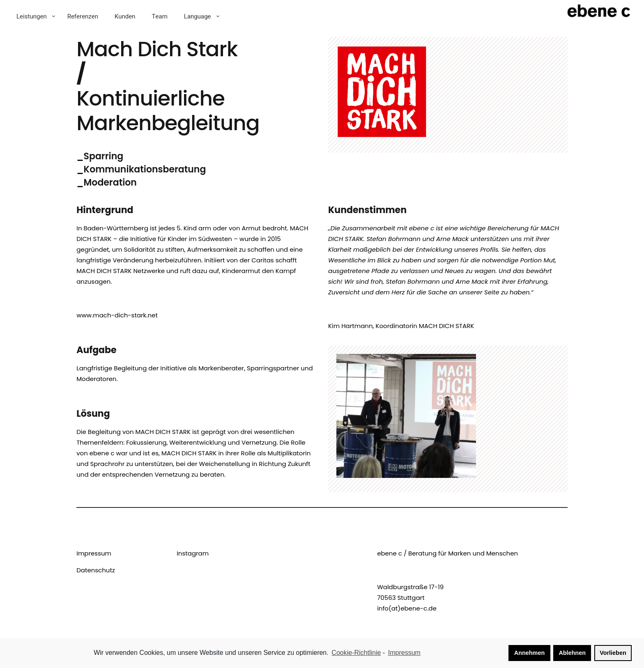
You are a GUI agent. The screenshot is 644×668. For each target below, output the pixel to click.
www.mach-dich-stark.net (117, 315)
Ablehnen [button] (572, 653)
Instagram (193, 553)
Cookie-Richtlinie (356, 653)
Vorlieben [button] (613, 653)
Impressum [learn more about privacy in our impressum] (404, 653)
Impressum (94, 553)
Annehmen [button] (529, 653)
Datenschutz (96, 570)
